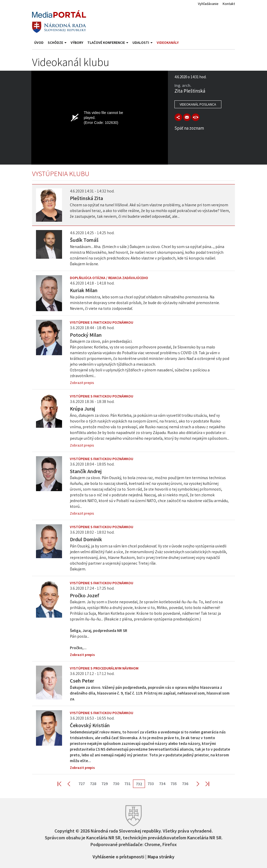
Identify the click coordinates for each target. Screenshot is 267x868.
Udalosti (142, 43)
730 (116, 783)
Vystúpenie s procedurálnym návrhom (104, 668)
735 (174, 783)
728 (93, 783)
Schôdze (57, 43)
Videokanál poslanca (198, 104)
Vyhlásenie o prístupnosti (118, 856)
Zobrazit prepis (82, 383)
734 (162, 783)
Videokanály (168, 43)
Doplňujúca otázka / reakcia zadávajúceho (109, 278)
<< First (63, 784)
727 (82, 783)
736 (185, 783)
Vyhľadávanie (208, 4)
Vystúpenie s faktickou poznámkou (102, 322)
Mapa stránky (161, 856)
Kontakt (229, 4)
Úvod (39, 43)
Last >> (204, 784)
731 (128, 783)
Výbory (77, 43)
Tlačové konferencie (108, 43)
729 (105, 783)
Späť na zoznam (189, 128)
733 (151, 783)
